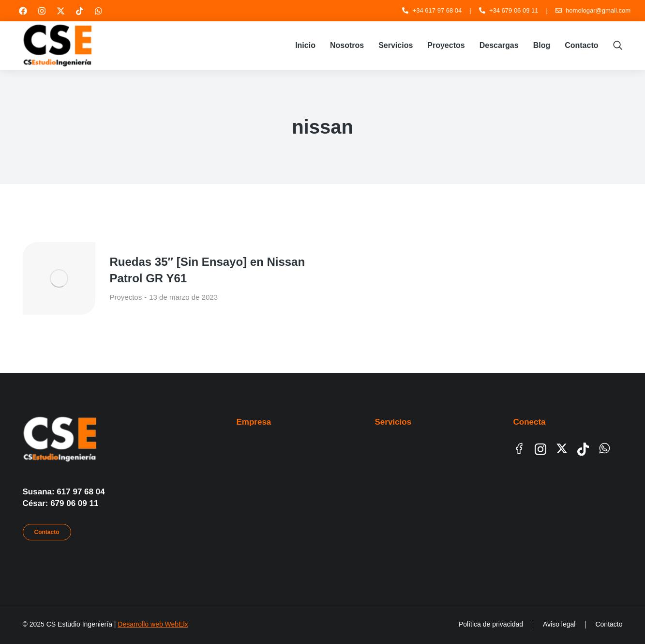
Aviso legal (559, 624)
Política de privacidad (491, 624)
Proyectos (126, 297)
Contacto (47, 532)
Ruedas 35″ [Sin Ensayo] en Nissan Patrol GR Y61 (208, 270)
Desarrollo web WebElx (153, 624)
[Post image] (59, 278)
